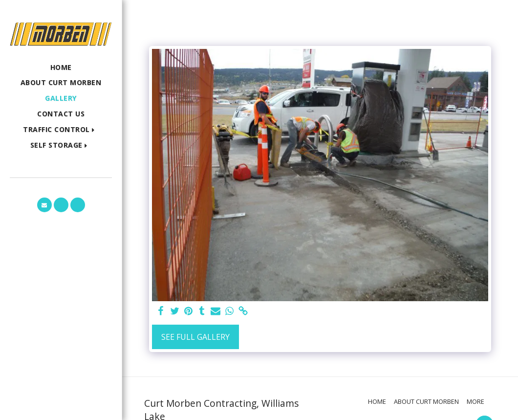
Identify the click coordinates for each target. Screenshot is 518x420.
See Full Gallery (195, 337)
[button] (61, 130)
